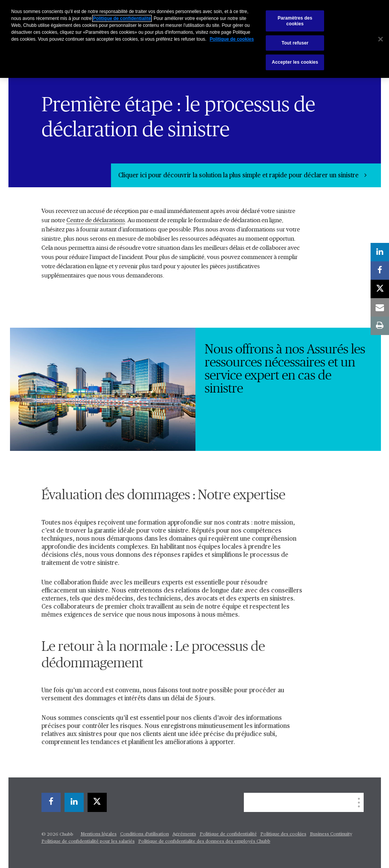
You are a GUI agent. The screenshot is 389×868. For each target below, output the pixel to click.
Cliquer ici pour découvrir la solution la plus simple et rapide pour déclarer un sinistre (239, 176)
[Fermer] (381, 39)
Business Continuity (331, 834)
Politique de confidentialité (228, 834)
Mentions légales (99, 834)
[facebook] (51, 802)
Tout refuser (295, 43)
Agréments (184, 834)
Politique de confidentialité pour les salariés (88, 842)
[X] (97, 802)
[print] (380, 326)
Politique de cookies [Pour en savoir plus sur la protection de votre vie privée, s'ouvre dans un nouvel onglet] (232, 39)
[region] (194, 39)
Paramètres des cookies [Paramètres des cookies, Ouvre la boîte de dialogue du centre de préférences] (295, 21)
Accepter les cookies (295, 62)
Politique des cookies (283, 834)
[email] (380, 307)
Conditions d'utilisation (145, 834)
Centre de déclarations (96, 220)
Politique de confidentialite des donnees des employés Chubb (204, 842)
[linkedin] (74, 802)
